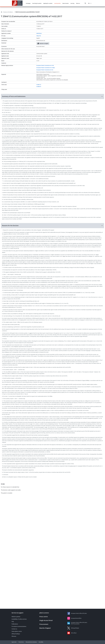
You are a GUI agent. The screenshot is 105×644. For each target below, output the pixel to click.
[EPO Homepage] (17, 3)
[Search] (85, 3)
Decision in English (43, 44)
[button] (52, 96)
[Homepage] (2, 12)
